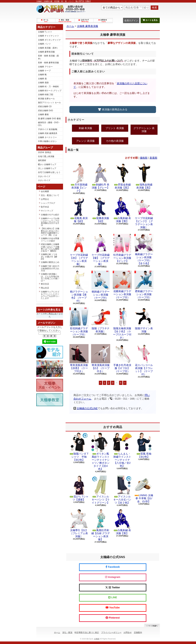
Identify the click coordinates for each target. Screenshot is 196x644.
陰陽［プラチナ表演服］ (101, 320)
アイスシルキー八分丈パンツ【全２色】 (122, 490)
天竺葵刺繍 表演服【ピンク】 (79, 178)
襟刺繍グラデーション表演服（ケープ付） (144, 285)
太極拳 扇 (42, 79)
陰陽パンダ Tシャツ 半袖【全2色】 (79, 447)
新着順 (153, 158)
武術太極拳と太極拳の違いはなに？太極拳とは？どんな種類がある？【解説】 (50, 248)
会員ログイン (131, 20)
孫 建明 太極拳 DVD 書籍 (49, 119)
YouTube (113, 608)
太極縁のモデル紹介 (50, 215)
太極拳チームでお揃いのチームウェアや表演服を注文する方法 (50, 222)
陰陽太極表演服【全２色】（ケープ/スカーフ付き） (122, 323)
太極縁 (97, 639)
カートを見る (150, 20)
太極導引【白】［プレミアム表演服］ (79, 523)
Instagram (113, 577)
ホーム (46, 20)
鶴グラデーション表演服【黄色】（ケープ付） (79, 286)
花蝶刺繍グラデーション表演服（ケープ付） (122, 285)
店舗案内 (138, 632)
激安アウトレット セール (49, 103)
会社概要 (45, 191)
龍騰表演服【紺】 (101, 210)
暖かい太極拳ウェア (47, 164)
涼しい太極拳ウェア (47, 168)
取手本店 (45, 207)
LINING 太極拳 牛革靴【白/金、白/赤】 (144, 489)
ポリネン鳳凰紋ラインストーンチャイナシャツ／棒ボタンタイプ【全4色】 (101, 452)
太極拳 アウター (45, 67)
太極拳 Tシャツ (45, 32)
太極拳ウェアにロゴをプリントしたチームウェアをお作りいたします (50, 295)
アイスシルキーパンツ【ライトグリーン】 (101, 490)
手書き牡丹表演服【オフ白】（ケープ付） (122, 358)
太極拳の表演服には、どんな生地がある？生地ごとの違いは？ (50, 277)
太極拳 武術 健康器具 (48, 133)
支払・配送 (67, 632)
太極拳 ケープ (44, 71)
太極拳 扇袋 (43, 83)
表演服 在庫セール (46, 99)
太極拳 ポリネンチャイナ (49, 40)
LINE (113, 597)
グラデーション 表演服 (144, 130)
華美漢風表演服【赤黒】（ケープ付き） (79, 358)
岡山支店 (45, 288)
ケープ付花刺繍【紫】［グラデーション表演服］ (101, 250)
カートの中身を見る (49, 310)
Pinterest (113, 618)
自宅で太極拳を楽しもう (49, 172)
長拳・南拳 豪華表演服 (48, 63)
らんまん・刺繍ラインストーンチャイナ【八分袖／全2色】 (122, 450)
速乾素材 (42, 160)
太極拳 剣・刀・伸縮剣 (48, 87)
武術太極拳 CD (45, 106)
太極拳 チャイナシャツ (48, 36)
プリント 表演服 (115, 128)
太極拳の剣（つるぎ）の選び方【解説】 (49, 257)
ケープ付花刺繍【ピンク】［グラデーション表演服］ (144, 213)
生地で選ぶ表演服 (46, 156)
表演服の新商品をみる (113, 109)
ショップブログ (84, 20)
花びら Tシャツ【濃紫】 (79, 488)
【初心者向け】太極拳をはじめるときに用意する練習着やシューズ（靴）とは (50, 232)
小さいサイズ (44, 180)
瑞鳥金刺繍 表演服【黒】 (144, 176)
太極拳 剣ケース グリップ (50, 91)
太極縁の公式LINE (87, 408)
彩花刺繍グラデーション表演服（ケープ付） (79, 322)
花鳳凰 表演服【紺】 (79, 210)
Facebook (113, 567)
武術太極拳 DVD (45, 111)
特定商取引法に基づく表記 (87, 632)
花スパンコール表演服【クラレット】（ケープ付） (144, 360)
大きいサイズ (44, 176)
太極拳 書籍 (43, 114)
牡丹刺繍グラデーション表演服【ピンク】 (122, 248)
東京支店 (45, 284)
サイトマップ (47, 211)
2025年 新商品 (45, 152)
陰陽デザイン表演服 (144, 320)
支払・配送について (65, 20)
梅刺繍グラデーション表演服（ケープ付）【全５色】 (144, 249)
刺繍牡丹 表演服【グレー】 (101, 176)
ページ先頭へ (152, 626)
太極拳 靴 (42, 75)
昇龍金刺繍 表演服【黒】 (122, 176)
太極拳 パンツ (44, 44)
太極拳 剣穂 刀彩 (46, 95)
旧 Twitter (113, 587)
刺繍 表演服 (85, 128)
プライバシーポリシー (111, 632)
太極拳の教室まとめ (50, 262)
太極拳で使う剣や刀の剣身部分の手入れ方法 (50, 268)
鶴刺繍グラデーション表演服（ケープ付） (101, 285)
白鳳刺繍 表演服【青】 (122, 210)
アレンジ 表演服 (85, 141)
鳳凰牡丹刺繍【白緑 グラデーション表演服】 (101, 525)
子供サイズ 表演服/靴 (48, 129)
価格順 (144, 158)
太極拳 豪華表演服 (46, 52)
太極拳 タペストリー (47, 137)
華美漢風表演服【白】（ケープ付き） (101, 358)
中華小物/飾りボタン (47, 141)
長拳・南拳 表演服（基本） (48, 57)
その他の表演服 (115, 141)
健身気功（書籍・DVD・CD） (49, 124)
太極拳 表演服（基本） (48, 48)
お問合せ (103, 20)
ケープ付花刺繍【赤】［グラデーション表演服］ (79, 250)
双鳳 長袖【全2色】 (144, 445)
